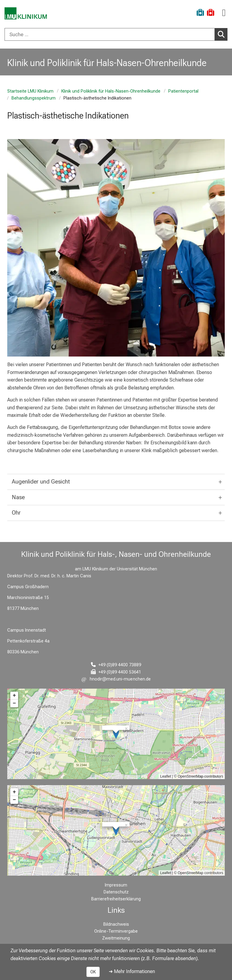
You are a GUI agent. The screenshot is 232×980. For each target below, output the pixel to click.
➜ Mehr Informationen (132, 971)
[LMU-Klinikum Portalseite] (26, 13)
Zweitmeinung (116, 938)
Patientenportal (183, 91)
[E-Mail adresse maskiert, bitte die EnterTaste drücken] (116, 679)
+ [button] (14, 696)
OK (93, 972)
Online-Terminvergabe (116, 931)
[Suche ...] (110, 34)
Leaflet (166, 776)
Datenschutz (116, 892)
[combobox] (116, 34)
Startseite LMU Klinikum (30, 91)
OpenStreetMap (190, 776)
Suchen (223, 34)
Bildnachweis (116, 924)
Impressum (116, 885)
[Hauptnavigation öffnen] (224, 13)
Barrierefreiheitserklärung (116, 899)
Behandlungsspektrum (34, 98)
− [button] (14, 703)
